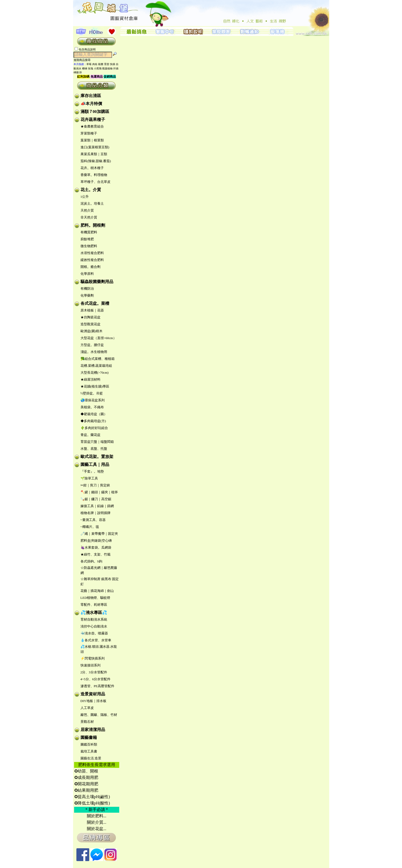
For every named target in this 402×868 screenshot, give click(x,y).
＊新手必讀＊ (97, 809)
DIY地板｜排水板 (93, 701)
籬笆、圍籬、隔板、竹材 (99, 715)
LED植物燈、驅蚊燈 (95, 598)
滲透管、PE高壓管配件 (97, 686)
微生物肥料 (89, 246)
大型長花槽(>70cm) (95, 373)
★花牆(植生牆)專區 (95, 386)
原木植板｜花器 (92, 310)
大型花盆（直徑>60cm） (98, 338)
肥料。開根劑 (93, 225)
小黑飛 (98, 69)
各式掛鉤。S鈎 (91, 561)
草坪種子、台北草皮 (96, 182)
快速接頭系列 (91, 665)
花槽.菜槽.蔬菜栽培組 (96, 366)
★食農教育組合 (92, 126)
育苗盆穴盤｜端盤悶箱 (97, 442)
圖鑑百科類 (89, 744)
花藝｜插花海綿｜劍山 (97, 591)
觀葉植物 (107, 69)
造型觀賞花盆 (91, 324)
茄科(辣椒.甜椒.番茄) (96, 161)
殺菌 (101, 64)
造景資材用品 (93, 694)
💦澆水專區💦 (94, 613)
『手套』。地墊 (92, 471)
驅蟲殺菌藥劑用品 (97, 282)
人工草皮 (87, 708)
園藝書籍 (89, 738)
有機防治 (87, 289)
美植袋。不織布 (92, 407)
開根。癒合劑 (91, 267)
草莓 (89, 64)
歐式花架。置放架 (97, 457)
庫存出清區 (91, 96)
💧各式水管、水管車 (96, 640)
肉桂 (95, 64)
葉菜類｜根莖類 (92, 140)
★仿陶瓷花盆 (91, 317)
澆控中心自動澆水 (94, 626)
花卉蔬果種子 (93, 119)
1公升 (85, 197)
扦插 (116, 69)
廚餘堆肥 (87, 239)
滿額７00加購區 (95, 112)
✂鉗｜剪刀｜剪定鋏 (95, 485)
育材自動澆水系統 (94, 619)
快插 (113, 64)
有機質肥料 (89, 232)
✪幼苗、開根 (86, 771)
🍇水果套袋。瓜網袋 (96, 547)
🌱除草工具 (89, 478)
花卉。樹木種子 (92, 168)
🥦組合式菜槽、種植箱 (98, 359)
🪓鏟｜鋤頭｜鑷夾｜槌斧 (99, 492)
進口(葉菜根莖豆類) (95, 147)
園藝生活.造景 (91, 758)
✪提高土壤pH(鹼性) (92, 797)
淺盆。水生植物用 (94, 352)
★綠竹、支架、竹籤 (96, 554)
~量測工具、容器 (93, 520)
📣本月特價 (91, 104)
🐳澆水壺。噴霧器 (94, 633)
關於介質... (97, 822)
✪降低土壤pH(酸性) (92, 803)
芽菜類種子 (89, 133)
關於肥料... (97, 816)
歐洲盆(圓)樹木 (92, 331)
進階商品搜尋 (84, 60)
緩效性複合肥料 (92, 260)
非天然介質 (89, 217)
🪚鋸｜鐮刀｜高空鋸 (96, 499)
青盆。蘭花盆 (91, 435)
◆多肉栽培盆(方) (93, 421)
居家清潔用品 (93, 730)
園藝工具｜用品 (95, 464)
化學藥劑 (87, 295)
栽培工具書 (89, 751)
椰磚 (85, 69)
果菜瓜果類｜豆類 (94, 154)
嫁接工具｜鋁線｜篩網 (97, 506)
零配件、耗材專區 (94, 605)
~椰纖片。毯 (90, 527)
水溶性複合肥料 (92, 253)
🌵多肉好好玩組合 (94, 428)
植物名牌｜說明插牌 (96, 513)
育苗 (107, 64)
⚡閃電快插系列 (93, 658)
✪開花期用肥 (86, 784)
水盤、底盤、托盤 (94, 449)
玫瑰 (91, 69)
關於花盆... (97, 829)
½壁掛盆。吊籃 (92, 393)
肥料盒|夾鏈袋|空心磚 (96, 541)
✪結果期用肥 (86, 790)
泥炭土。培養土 (92, 203)
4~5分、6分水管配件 (96, 679)
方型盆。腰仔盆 (92, 345)
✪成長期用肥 (86, 777)
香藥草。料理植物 (94, 175)
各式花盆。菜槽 (95, 303)
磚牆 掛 (78, 72)
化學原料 (87, 274)
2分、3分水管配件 (94, 672)
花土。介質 (91, 190)
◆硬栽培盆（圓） (94, 414)
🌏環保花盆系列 (93, 400)
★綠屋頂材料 (91, 379)
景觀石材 (87, 722)
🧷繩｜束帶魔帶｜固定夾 (99, 534)
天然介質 (87, 210)
